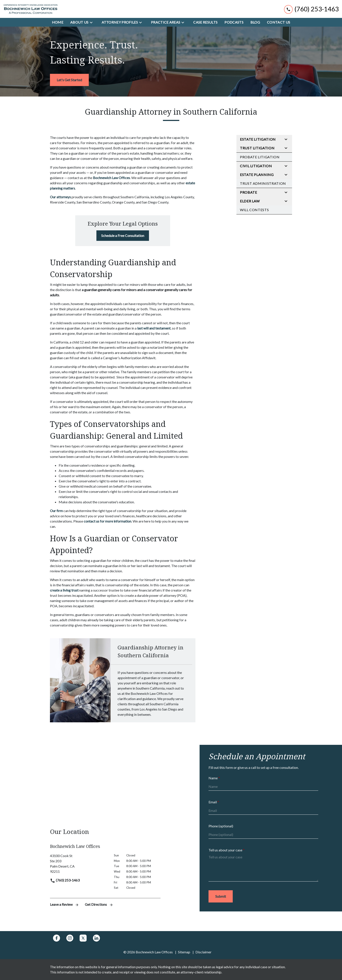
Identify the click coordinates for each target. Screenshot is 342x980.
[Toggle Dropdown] (92, 22)
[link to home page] (31, 9)
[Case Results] (205, 22)
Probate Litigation (260, 157)
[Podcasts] (234, 22)
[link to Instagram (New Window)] (70, 938)
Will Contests (254, 210)
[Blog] (255, 22)
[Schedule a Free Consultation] (123, 236)
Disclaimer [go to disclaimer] (203, 952)
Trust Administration (263, 183)
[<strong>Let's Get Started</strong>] (69, 80)
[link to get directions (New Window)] (79, 864)
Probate (248, 192)
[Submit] (221, 896)
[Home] (58, 22)
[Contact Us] (279, 22)
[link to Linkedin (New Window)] (96, 938)
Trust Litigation (257, 148)
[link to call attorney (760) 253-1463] (311, 9)
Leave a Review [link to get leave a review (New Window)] (65, 904)
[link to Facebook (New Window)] (56, 938)
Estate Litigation (258, 139)
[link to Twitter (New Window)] (83, 938)
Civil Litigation (256, 166)
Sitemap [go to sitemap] (184, 952)
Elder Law (250, 201)
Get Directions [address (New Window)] (99, 904)
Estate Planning (257, 175)
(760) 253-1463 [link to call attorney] (65, 880)
